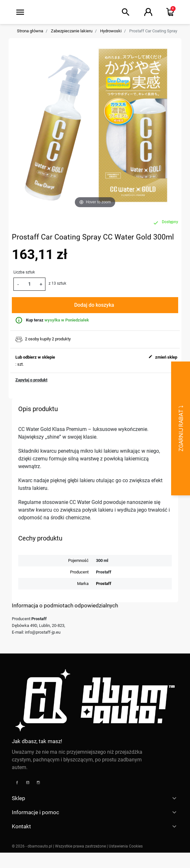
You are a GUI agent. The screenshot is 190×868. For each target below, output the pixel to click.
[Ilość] (29, 284)
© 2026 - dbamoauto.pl (32, 846)
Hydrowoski (111, 31)
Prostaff (104, 584)
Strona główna (30, 31)
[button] (126, 12)
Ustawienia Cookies (126, 846)
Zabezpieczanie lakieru (72, 31)
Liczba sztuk (24, 272)
